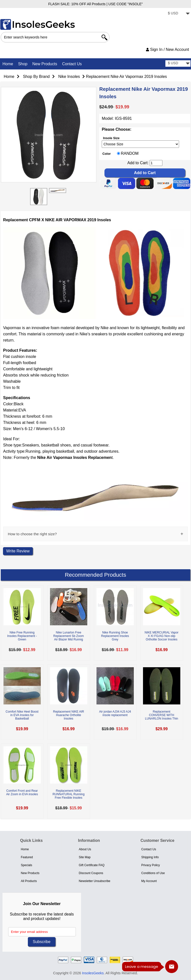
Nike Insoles (69, 77)
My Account (149, 881)
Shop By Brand (36, 77)
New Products (45, 64)
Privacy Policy (151, 865)
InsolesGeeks (93, 973)
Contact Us (72, 64)
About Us (85, 849)
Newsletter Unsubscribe (95, 881)
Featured (27, 857)
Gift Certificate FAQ (92, 865)
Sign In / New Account (167, 49)
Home (8, 64)
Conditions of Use (153, 873)
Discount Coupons (91, 873)
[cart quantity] (156, 163)
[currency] (178, 14)
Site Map (85, 857)
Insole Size (111, 138)
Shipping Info (150, 857)
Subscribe (42, 942)
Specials (26, 865)
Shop (23, 64)
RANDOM (130, 154)
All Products (29, 881)
